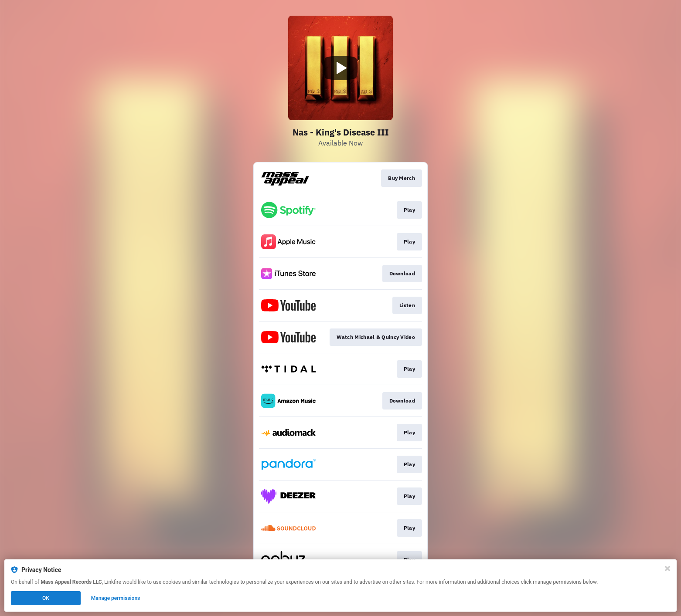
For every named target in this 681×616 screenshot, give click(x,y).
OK (46, 598)
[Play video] (340, 68)
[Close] (667, 569)
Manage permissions (116, 598)
